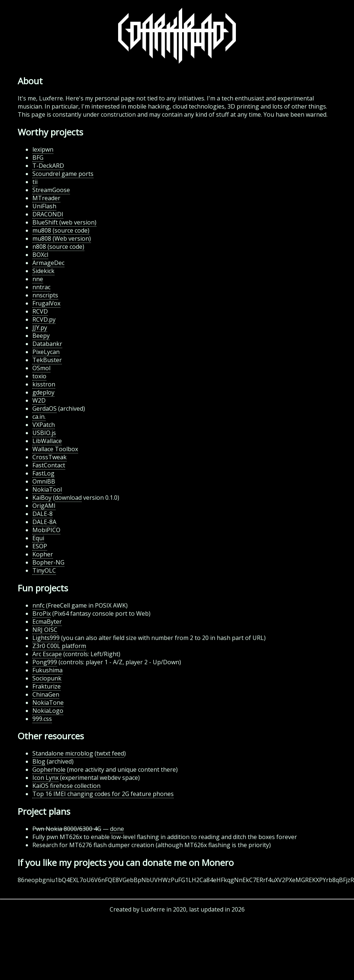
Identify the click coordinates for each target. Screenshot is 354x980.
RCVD (40, 311)
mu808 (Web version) (62, 238)
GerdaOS (45, 408)
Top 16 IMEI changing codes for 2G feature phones (103, 794)
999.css (42, 719)
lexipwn (43, 149)
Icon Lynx (45, 778)
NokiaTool (47, 489)
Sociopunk (47, 678)
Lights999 (46, 638)
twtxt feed (110, 753)
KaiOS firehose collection (66, 786)
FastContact (49, 465)
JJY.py (40, 328)
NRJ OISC (45, 630)
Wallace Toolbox (55, 449)
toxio (39, 376)
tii (35, 182)
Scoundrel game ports (63, 174)
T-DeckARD (48, 166)
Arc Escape (47, 654)
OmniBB (44, 481)
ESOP (40, 546)
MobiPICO (46, 530)
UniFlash (44, 206)
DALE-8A (44, 522)
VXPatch (44, 425)
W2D (39, 400)
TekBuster (47, 360)
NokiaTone (48, 703)
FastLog (43, 473)
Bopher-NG (48, 562)
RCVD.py (44, 319)
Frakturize (47, 686)
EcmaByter (47, 622)
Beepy (41, 336)
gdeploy (43, 392)
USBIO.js (44, 433)
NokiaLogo (48, 711)
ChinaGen (46, 694)
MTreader (46, 198)
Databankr (47, 344)
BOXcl (40, 255)
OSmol (41, 368)
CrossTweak (49, 457)
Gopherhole (49, 770)
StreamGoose (51, 190)
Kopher (43, 554)
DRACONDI (48, 214)
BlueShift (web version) (64, 222)
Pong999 (45, 662)
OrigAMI (44, 506)
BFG (38, 158)
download (68, 498)
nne (38, 279)
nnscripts (45, 295)
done (117, 829)
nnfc (38, 605)
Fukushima (47, 670)
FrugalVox (46, 303)
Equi (38, 538)
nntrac (41, 287)
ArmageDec (48, 263)
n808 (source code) (58, 247)
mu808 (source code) (61, 230)
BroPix (42, 613)
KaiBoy (42, 498)
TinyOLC (44, 570)
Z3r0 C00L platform (59, 646)
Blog (39, 761)
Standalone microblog (63, 753)
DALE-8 (43, 514)
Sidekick (43, 271)
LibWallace (47, 441)
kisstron (44, 384)
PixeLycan (46, 352)
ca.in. (39, 417)
